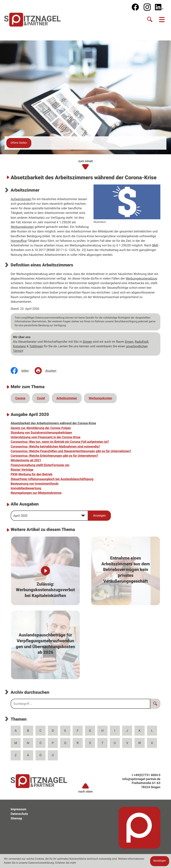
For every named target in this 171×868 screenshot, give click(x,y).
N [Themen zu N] (28, 743)
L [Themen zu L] (152, 731)
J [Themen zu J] (127, 731)
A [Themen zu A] (16, 731)
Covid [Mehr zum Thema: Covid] (41, 398)
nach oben (85, 788)
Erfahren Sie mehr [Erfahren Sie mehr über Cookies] (66, 863)
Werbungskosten (22, 227)
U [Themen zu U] (115, 743)
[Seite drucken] (48, 371)
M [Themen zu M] (16, 743)
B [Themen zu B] (28, 731)
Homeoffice (19, 241)
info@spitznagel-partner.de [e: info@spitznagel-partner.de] (141, 779)
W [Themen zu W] (140, 743)
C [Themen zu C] (41, 731)
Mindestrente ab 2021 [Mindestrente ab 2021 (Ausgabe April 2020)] (26, 460)
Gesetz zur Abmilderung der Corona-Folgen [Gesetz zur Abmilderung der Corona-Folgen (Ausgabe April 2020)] (41, 428)
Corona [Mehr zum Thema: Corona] (20, 398)
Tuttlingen (36, 346)
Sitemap (16, 818)
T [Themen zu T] (102, 743)
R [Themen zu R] (78, 743)
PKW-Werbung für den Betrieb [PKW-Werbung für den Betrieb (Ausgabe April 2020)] (32, 474)
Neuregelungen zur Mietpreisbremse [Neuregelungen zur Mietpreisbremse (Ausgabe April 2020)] (36, 493)
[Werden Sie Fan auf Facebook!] (135, 7)
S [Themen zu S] (90, 743)
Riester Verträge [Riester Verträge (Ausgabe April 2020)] (22, 470)
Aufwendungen (21, 199)
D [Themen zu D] (53, 731)
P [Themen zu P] (53, 743)
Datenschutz (19, 814)
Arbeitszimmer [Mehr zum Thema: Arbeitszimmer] (67, 398)
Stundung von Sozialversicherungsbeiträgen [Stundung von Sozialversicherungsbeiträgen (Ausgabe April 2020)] (41, 433)
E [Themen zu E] (65, 731)
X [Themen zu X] (152, 743)
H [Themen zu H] (102, 731)
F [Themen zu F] (78, 731)
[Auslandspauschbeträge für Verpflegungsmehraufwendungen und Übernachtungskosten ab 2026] (45, 645)
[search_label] (80, 704)
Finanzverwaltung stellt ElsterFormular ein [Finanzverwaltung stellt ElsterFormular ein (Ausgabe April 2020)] (40, 465)
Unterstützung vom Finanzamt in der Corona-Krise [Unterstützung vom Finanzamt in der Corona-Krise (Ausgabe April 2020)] (46, 437)
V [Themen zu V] (127, 743)
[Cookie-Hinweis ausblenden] (160, 861)
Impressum (18, 809)
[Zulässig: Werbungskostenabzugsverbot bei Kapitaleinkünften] (45, 571)
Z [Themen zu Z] (16, 755)
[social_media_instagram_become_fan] (147, 7)
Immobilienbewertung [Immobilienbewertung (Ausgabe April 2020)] (26, 488)
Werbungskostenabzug (141, 278)
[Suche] (150, 20)
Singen (87, 342)
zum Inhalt (86, 165)
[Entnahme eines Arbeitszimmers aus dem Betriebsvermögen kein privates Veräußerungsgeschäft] (126, 571)
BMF (155, 245)
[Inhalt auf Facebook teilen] (23, 371)
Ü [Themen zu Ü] (53, 755)
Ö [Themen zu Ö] (41, 755)
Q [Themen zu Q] (65, 743)
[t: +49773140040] (147, 775)
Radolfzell (141, 342)
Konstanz (19, 346)
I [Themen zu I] (115, 731)
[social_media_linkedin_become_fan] (159, 7)
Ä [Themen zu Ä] (28, 755)
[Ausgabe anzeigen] (99, 516)
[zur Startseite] (32, 20)
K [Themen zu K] (140, 731)
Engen (129, 342)
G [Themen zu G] (90, 731)
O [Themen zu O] (41, 743)
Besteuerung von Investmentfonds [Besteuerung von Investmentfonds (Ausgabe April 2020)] (35, 484)
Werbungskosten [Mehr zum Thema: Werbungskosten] (100, 398)
